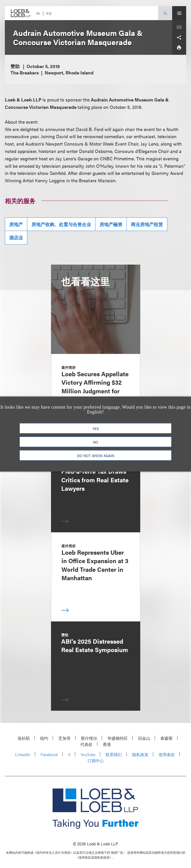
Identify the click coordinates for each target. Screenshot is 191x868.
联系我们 (114, 754)
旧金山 (144, 738)
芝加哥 (65, 738)
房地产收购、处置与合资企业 (61, 224)
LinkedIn (23, 754)
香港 (107, 744)
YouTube (88, 754)
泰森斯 (167, 738)
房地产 (16, 224)
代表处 (86, 744)
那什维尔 (89, 738)
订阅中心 (96, 761)
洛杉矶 (24, 738)
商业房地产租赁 (147, 224)
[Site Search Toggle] (165, 13)
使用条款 (167, 754)
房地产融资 (111, 224)
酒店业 (16, 237)
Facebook (49, 754)
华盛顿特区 (118, 738)
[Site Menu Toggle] (179, 13)
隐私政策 (140, 754)
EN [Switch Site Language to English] (38, 13)
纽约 (44, 738)
